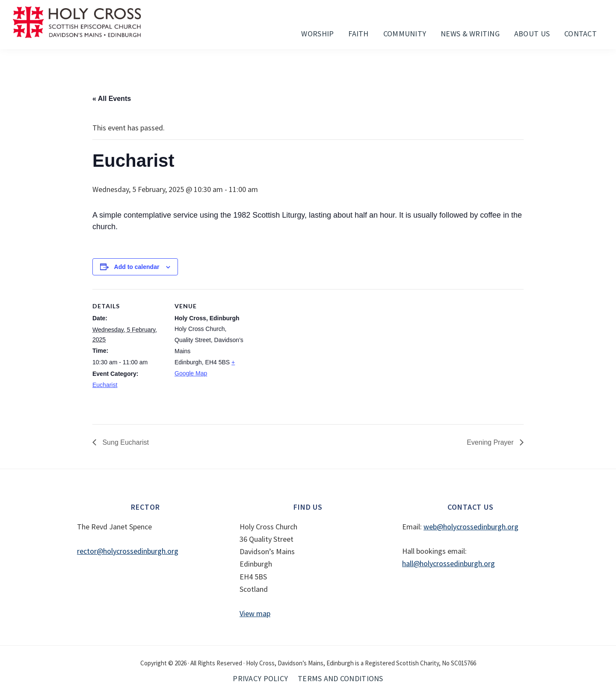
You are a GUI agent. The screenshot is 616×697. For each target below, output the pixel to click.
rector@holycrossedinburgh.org (128, 551)
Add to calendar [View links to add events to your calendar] (137, 267)
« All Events (112, 99)
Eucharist (105, 385)
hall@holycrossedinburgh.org (449, 563)
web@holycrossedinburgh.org (471, 527)
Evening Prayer (491, 442)
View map (255, 613)
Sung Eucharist (125, 442)
